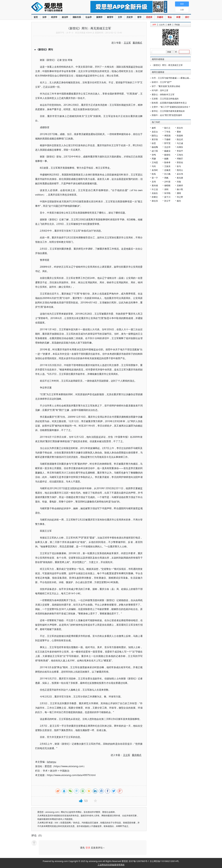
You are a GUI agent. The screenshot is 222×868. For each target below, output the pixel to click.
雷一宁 (155, 178)
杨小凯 (180, 189)
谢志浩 (155, 201)
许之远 (155, 189)
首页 (36, 17)
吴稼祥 (180, 185)
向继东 (180, 147)
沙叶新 (167, 182)
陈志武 (180, 139)
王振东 (167, 166)
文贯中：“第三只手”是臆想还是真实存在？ (171, 107)
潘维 (179, 193)
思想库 (149, 17)
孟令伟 (180, 174)
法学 (44, 17)
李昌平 (180, 151)
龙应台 (155, 132)
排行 (187, 17)
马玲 (154, 166)
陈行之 (167, 128)
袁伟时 (155, 170)
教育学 (110, 17)
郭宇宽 (167, 143)
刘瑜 (179, 182)
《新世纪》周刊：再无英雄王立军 (167, 65)
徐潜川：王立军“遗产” (162, 82)
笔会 (170, 17)
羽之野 (180, 197)
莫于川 (167, 197)
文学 (120, 17)
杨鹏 (166, 159)
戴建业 (167, 151)
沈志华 (167, 147)
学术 (45, 771)
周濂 (154, 159)
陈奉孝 (167, 162)
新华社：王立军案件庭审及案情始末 (168, 111)
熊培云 (180, 170)
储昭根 (167, 185)
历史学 (130, 17)
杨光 (179, 201)
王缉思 (155, 162)
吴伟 (154, 182)
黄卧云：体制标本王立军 (163, 94)
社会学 (89, 17)
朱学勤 (167, 193)
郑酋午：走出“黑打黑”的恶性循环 (167, 115)
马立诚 (180, 143)
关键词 (160, 17)
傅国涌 (167, 136)
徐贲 (154, 143)
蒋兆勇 (180, 178)
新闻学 (99, 17)
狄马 (179, 166)
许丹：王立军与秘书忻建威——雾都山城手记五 (173, 78)
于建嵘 (167, 139)
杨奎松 (167, 155)
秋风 (154, 174)
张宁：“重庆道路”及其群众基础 (166, 86)
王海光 (180, 155)
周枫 (166, 178)
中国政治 (65, 771)
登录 (88, 848)
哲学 (139, 17)
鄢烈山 (155, 136)
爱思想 (55, 7)
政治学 (65, 17)
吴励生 (155, 193)
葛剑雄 (155, 185)
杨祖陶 (155, 147)
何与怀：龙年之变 (160, 90)
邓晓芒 (180, 159)
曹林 (179, 132)
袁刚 (166, 189)
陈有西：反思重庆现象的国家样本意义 (169, 103)
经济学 (54, 17)
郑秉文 (155, 197)
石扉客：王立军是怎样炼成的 (165, 99)
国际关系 (77, 17)
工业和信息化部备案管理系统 (111, 865)
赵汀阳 (155, 151)
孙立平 (167, 201)
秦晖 (154, 128)
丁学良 (167, 132)
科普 (178, 17)
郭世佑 (180, 162)
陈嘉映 (180, 136)
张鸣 (154, 155)
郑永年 (180, 128)
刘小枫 (167, 174)
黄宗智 (155, 139)
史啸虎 (167, 170)
